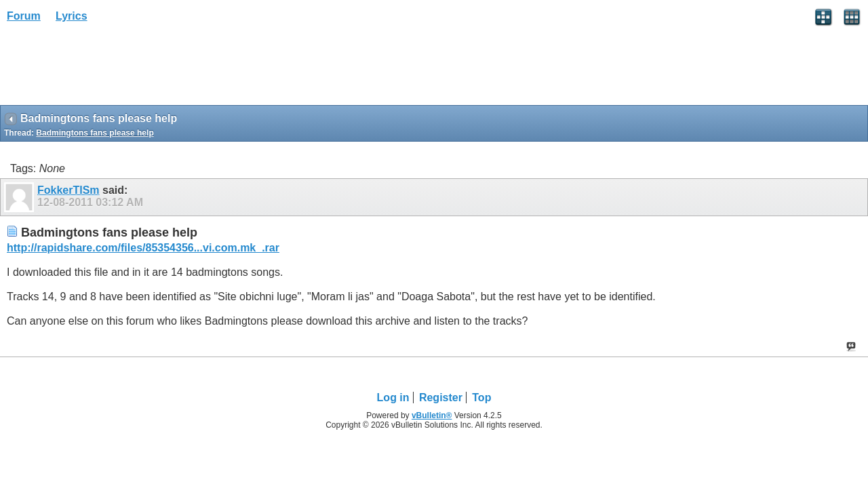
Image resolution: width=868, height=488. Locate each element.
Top (481, 398)
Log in (393, 398)
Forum (24, 16)
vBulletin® (432, 415)
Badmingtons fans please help (95, 133)
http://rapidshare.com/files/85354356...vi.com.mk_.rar (143, 248)
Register (441, 398)
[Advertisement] (108, 68)
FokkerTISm (68, 190)
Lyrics (72, 16)
